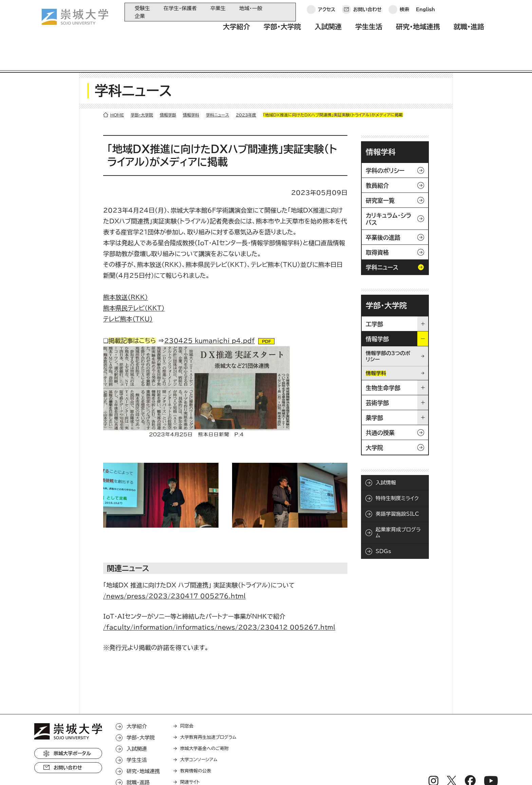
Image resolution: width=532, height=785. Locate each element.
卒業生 (218, 8)
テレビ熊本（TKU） (128, 290)
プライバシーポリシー (82, 770)
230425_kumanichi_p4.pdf (210, 311)
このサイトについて (138, 770)
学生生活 (369, 32)
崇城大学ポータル (72, 724)
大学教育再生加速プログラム (208, 708)
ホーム (41, 770)
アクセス (327, 12)
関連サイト (190, 753)
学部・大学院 (282, 32)
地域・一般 (251, 8)
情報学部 (168, 86)
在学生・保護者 (180, 8)
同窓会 (187, 697)
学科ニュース (217, 86)
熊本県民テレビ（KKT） (134, 279)
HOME (117, 86)
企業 (140, 16)
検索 (404, 12)
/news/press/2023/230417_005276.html (174, 567)
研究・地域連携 (418, 32)
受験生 (142, 8)
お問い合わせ (367, 12)
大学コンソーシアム (199, 731)
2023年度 (246, 86)
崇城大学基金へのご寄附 (204, 719)
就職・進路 (469, 32)
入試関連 (328, 32)
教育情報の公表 (196, 742)
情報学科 (191, 86)
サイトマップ (183, 770)
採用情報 (217, 770)
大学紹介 (236, 32)
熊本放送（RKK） (126, 268)
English (425, 12)
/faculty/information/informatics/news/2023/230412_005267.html (219, 598)
